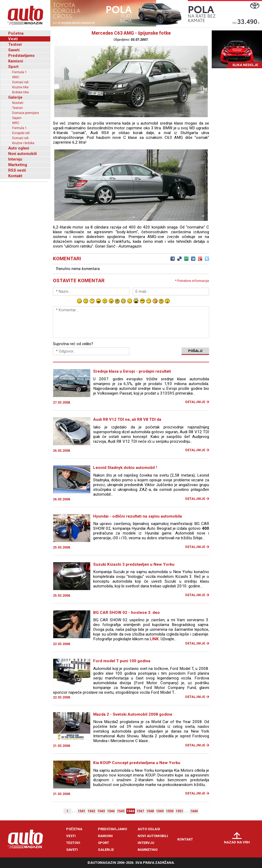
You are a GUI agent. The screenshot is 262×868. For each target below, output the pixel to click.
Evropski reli (21, 133)
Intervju (15, 159)
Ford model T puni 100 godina (122, 661)
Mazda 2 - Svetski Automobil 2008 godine (133, 714)
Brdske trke (21, 92)
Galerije (15, 97)
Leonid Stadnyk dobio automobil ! (125, 468)
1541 (82, 811)
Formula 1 (19, 72)
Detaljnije (195, 402)
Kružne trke (20, 87)
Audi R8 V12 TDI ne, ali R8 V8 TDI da (127, 419)
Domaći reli (20, 82)
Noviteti (18, 103)
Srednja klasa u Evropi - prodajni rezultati (132, 371)
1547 (140, 811)
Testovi (15, 44)
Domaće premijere (26, 113)
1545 (121, 811)
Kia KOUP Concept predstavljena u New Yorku (137, 763)
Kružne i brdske (23, 143)
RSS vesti (17, 170)
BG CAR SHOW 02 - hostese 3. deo (127, 613)
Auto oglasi (19, 148)
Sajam (17, 118)
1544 (111, 811)
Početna (16, 33)
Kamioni (16, 61)
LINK (154, 639)
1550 (170, 811)
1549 (160, 811)
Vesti (13, 39)
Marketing (18, 165)
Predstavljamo (21, 56)
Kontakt (15, 176)
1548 (150, 811)
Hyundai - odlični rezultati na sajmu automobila (137, 516)
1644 (194, 811)
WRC (16, 77)
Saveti (14, 50)
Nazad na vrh (237, 842)
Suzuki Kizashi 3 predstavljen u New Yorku (134, 564)
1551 (179, 811)
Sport (13, 67)
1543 (101, 811)
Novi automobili (22, 154)
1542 (91, 811)
